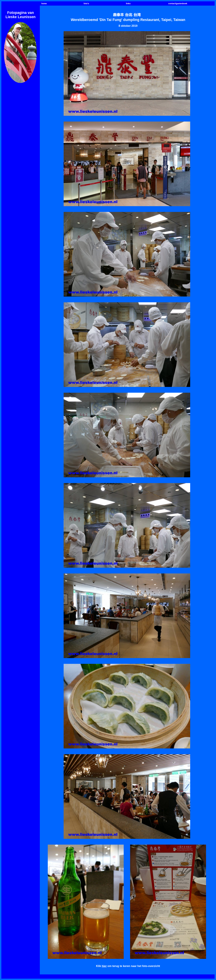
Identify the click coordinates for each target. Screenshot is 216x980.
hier (104, 966)
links (128, 4)
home (44, 4)
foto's (86, 4)
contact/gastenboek (178, 4)
